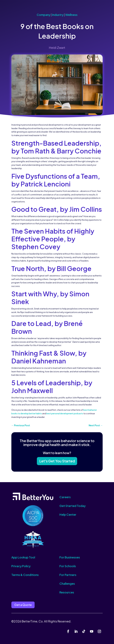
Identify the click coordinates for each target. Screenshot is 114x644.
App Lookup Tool (23, 557)
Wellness (71, 15)
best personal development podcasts (65, 414)
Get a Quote (23, 605)
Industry (58, 15)
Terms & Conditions (25, 575)
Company (44, 15)
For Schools (68, 566)
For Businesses (70, 557)
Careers (65, 497)
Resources (67, 592)
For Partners (68, 575)
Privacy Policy (21, 566)
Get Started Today (73, 506)
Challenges (67, 583)
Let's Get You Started (57, 461)
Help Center (68, 514)
